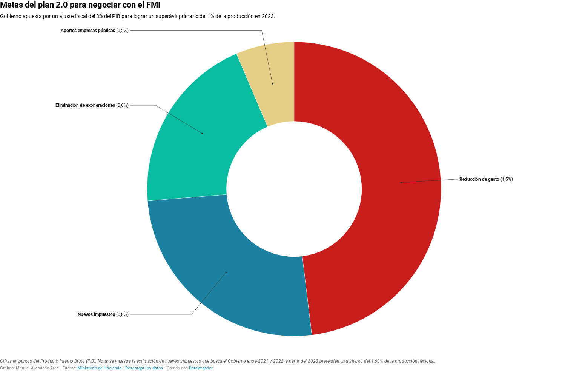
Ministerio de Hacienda (100, 368)
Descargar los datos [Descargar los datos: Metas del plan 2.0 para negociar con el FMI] (144, 368)
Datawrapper (201, 368)
